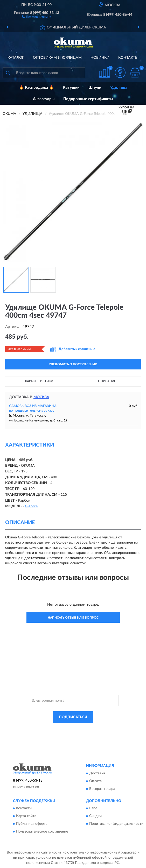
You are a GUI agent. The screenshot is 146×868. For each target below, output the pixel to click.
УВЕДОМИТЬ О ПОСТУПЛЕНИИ (73, 364)
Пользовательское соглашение (42, 832)
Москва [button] (41, 397)
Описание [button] (107, 381)
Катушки (71, 88)
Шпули (95, 88)
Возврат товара (102, 789)
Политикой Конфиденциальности (99, 729)
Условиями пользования (68, 733)
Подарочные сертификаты (88, 99)
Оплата (95, 781)
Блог (93, 808)
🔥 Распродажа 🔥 (36, 88)
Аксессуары (44, 99)
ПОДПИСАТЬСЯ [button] (73, 717)
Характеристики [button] (39, 381)
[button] (36, 17)
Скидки (95, 816)
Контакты (128, 58)
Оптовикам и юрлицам (57, 58)
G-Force (31, 506)
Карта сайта (26, 816)
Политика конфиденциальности (116, 824)
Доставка (97, 773)
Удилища (119, 88)
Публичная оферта (32, 824)
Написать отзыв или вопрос (73, 618)
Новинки (100, 58)
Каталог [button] (16, 58)
